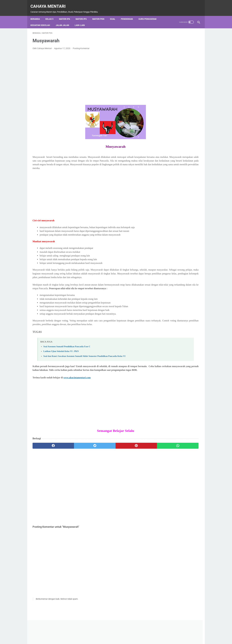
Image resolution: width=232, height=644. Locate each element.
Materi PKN (100, 14)
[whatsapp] (130, 461)
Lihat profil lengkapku (177, 432)
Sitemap (150, 639)
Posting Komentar (81, 45)
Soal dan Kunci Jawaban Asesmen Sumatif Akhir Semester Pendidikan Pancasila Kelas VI (84, 368)
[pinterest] (102, 461)
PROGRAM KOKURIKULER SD (173, 256)
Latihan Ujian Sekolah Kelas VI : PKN (61, 363)
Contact (101, 639)
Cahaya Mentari (50, 3)
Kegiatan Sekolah (42, 20)
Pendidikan (129, 14)
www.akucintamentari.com (77, 393)
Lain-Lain (82, 20)
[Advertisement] (88, 71)
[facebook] (47, 461)
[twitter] (74, 461)
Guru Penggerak (150, 14)
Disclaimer (135, 639)
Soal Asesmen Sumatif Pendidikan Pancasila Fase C (67, 358)
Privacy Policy (117, 639)
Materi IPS (83, 14)
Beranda (37, 14)
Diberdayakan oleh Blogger (177, 125)
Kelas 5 (51, 14)
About (88, 639)
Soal (115, 14)
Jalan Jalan (64, 20)
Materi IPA (67, 14)
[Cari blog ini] (172, 135)
